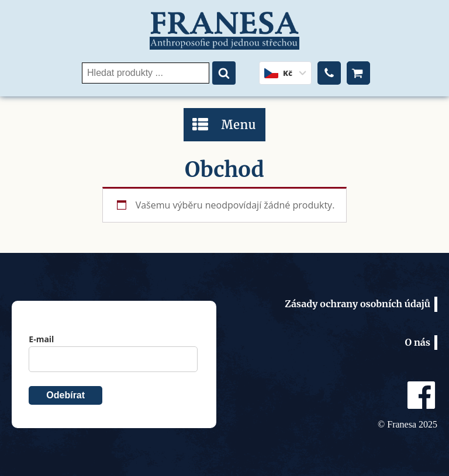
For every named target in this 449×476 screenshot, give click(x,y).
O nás (417, 342)
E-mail (41, 339)
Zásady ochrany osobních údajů (358, 304)
